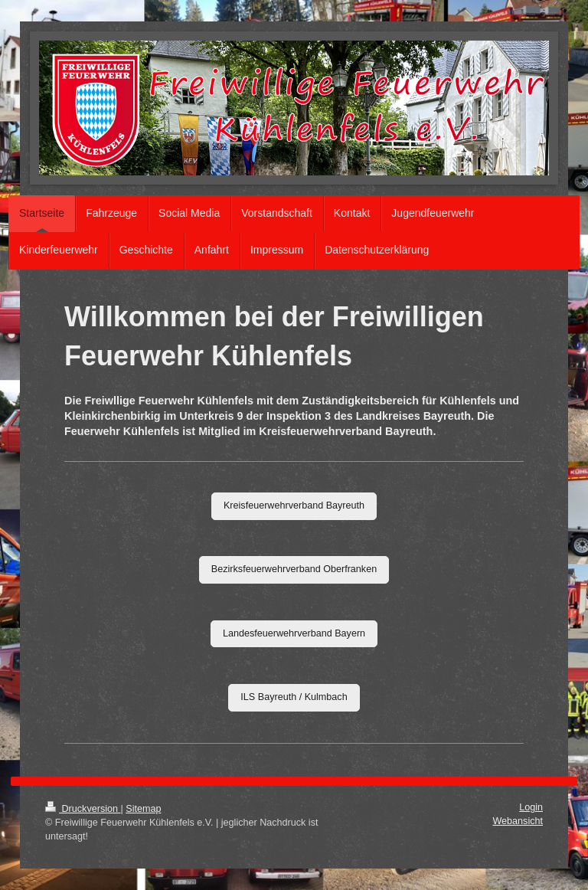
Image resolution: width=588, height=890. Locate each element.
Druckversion (83, 809)
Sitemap (143, 809)
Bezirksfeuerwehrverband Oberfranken (294, 569)
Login (531, 807)
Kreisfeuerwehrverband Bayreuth (294, 506)
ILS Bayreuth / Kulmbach (294, 697)
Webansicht (518, 821)
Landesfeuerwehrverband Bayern (294, 633)
